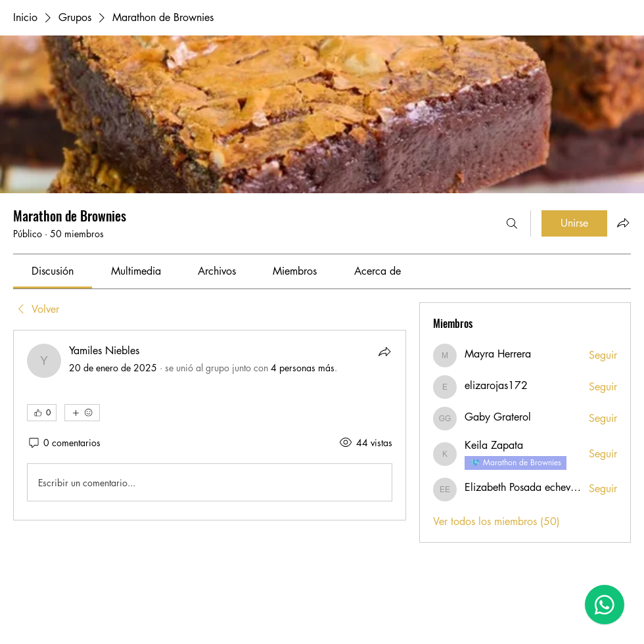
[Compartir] (384, 352)
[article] (210, 425)
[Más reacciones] (82, 413)
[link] (53, 271)
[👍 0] (42, 413)
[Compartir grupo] (623, 223)
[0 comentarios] (64, 443)
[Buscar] (512, 223)
